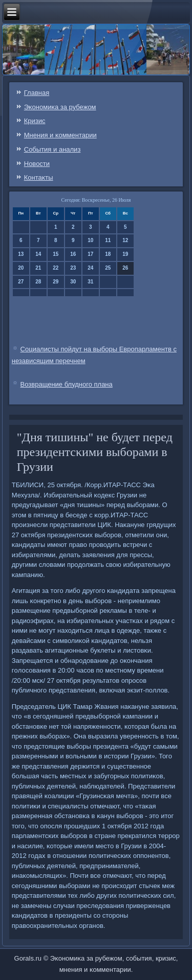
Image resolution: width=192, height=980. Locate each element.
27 (21, 282)
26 (125, 268)
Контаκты (39, 177)
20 (21, 268)
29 (56, 282)
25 (108, 268)
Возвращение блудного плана (67, 384)
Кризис (35, 121)
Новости (37, 164)
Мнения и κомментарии (60, 135)
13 (21, 254)
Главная (37, 93)
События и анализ (52, 149)
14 (38, 254)
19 (125, 254)
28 (38, 282)
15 (56, 254)
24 (90, 268)
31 (90, 282)
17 (90, 254)
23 (73, 268)
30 (73, 282)
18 (108, 254)
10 (90, 240)
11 (108, 240)
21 (38, 268)
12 (125, 240)
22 (56, 268)
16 (73, 254)
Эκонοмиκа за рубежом (60, 107)
